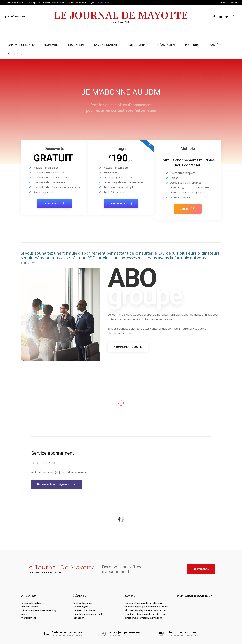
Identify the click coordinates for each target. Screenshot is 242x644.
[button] (234, 17)
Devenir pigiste (81, 607)
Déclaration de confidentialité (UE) (38, 610)
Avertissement (28, 618)
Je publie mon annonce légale (88, 614)
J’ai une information (83, 603)
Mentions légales (29, 607)
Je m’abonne (79, 618)
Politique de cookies (31, 603)
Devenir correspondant (85, 610)
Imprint (25, 614)
